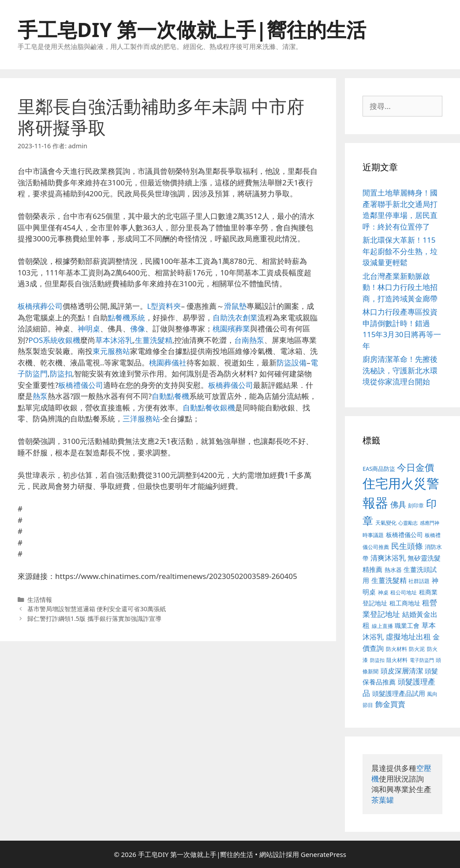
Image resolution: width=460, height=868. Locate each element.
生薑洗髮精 (154, 340)
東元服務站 (111, 351)
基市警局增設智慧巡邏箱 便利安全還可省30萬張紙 (97, 609)
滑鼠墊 (235, 306)
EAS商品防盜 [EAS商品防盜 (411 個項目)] (379, 469)
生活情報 (40, 599)
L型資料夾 (164, 306)
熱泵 (40, 396)
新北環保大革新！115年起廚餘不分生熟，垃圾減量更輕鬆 (400, 251)
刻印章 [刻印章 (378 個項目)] (416, 505)
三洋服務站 (141, 419)
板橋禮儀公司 (81, 385)
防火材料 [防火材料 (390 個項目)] (396, 649)
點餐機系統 (126, 318)
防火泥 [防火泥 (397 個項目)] (417, 649)
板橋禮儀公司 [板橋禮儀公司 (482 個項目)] (404, 535)
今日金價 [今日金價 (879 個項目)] (415, 467)
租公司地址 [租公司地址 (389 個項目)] (404, 592)
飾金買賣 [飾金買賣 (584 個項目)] (390, 704)
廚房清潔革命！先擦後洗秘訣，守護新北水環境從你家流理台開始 (400, 370)
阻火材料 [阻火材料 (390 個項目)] (397, 660)
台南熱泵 (249, 340)
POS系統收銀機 (54, 340)
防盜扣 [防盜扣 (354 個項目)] (377, 660)
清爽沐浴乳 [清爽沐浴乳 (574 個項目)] (388, 558)
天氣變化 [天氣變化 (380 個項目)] (386, 522)
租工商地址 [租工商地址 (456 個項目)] (405, 603)
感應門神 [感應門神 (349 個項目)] (430, 523)
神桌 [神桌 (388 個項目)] (383, 592)
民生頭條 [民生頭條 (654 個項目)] (407, 546)
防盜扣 (61, 374)
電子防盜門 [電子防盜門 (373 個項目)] (422, 660)
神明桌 (89, 329)
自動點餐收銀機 (209, 408)
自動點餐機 (170, 396)
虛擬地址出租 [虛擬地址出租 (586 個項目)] (408, 637)
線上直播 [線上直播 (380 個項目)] (382, 626)
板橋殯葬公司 (40, 306)
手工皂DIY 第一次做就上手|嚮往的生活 (192, 29)
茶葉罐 (383, 800)
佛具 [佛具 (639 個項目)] (398, 504)
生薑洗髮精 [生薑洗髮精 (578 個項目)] (389, 580)
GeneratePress (323, 854)
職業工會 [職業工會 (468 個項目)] (407, 626)
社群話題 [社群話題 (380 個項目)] (419, 581)
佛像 (138, 329)
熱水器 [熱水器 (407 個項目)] (393, 570)
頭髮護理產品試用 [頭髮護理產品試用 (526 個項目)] (399, 693)
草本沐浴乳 (114, 340)
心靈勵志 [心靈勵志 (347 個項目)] (408, 523)
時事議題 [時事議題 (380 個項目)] (373, 535)
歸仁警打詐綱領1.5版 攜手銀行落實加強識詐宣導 (94, 618)
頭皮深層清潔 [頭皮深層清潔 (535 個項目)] (402, 671)
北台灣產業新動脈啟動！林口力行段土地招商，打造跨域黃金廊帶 (400, 287)
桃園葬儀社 (168, 363)
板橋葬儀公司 (231, 385)
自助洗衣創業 (235, 318)
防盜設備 (292, 363)
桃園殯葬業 (231, 329)
